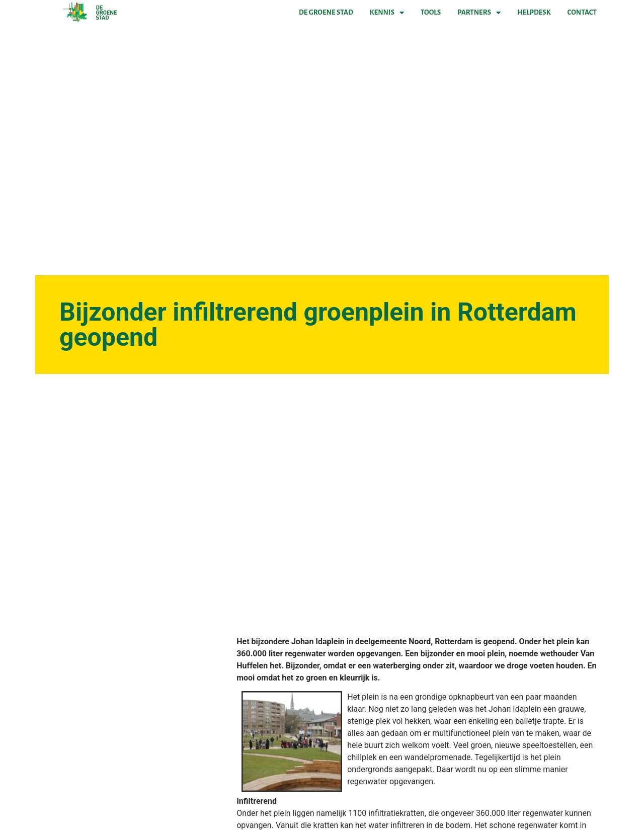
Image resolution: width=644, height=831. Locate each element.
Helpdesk (534, 12)
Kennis (387, 13)
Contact (582, 12)
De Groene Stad (326, 12)
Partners (479, 13)
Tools (431, 12)
